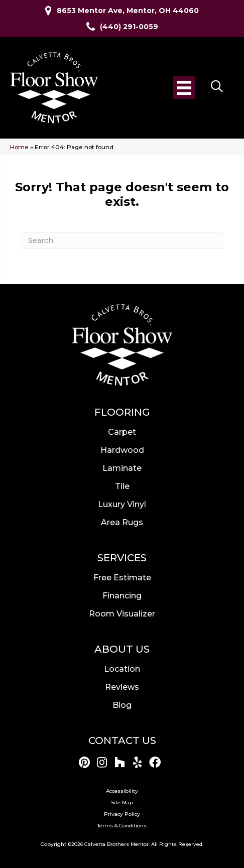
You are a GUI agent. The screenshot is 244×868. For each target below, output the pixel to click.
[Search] (122, 240)
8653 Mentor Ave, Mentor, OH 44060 (128, 11)
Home (19, 147)
